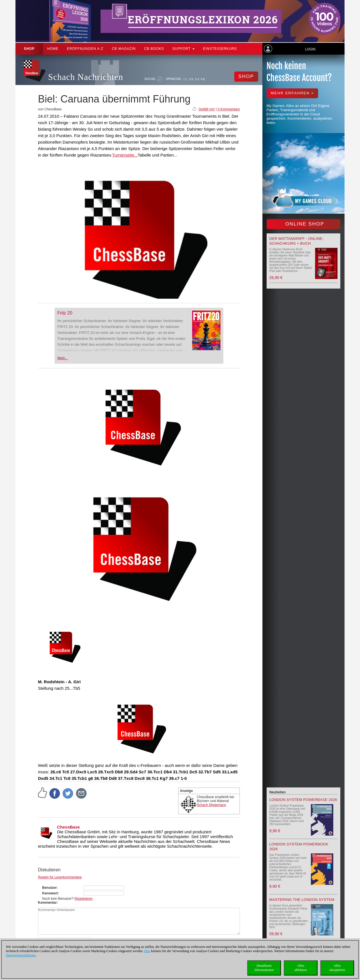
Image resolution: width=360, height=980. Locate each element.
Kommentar (47, 903)
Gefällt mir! (207, 109)
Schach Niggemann (212, 805)
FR (203, 79)
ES (197, 79)
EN (191, 79)
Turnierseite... (125, 155)
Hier (147, 951)
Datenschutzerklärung (21, 955)
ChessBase (68, 827)
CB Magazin (124, 49)
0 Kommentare (229, 109)
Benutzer (49, 888)
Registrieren (84, 899)
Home (53, 49)
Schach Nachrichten (86, 77)
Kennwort (50, 893)
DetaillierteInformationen (264, 968)
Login (310, 49)
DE (185, 79)
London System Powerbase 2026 (303, 800)
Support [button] (184, 49)
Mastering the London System (302, 900)
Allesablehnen (301, 968)
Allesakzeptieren (337, 968)
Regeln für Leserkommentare (60, 877)
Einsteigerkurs (220, 49)
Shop (29, 49)
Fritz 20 (65, 313)
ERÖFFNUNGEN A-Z (85, 49)
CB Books (154, 49)
